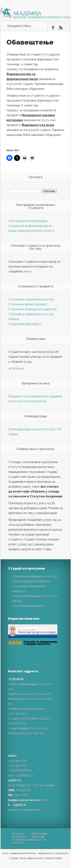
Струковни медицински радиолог (33, 309)
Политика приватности (29, 840)
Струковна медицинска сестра (31, 299)
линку (27, 271)
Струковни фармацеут (25, 324)
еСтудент (19, 837)
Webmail (38, 837)
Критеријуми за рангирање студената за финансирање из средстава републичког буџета (31, 226)
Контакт (18, 843)
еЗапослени (38, 834)
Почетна (18, 834)
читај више (16, 368)
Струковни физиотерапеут (28, 304)
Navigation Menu (19, 26)
